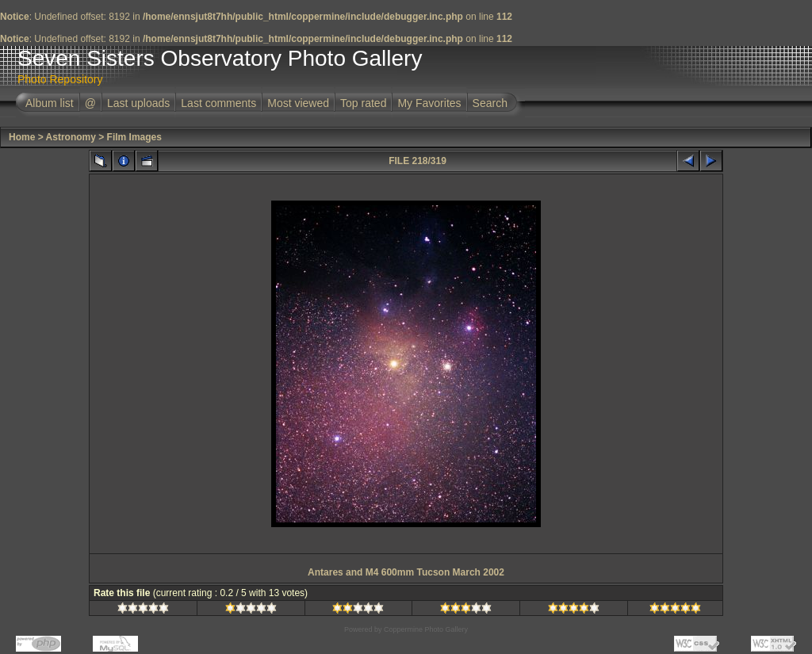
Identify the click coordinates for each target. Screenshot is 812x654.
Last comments (218, 103)
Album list (50, 103)
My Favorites (429, 103)
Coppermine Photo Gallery (426, 629)
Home (22, 137)
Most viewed (298, 103)
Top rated (363, 103)
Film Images (134, 137)
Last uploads (138, 103)
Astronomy (71, 137)
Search (490, 103)
